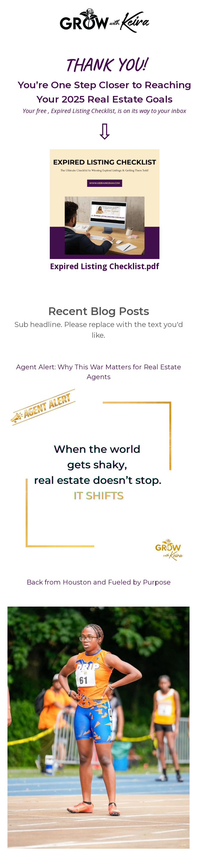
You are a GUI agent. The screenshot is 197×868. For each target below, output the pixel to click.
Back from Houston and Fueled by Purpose (99, 582)
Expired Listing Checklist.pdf (105, 266)
